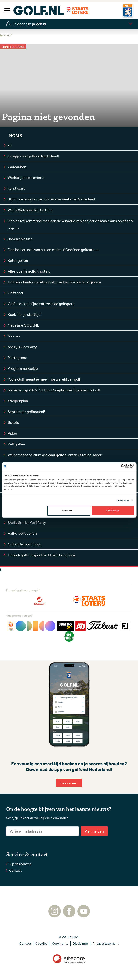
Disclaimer (80, 943)
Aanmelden (94, 831)
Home (15, 135)
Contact (15, 870)
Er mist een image (13, 47)
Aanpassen (69, 511)
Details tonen (123, 500)
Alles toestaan (113, 511)
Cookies (42, 943)
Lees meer (69, 783)
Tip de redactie (20, 864)
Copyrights (60, 943)
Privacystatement (106, 943)
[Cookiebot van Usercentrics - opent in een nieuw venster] (116, 466)
